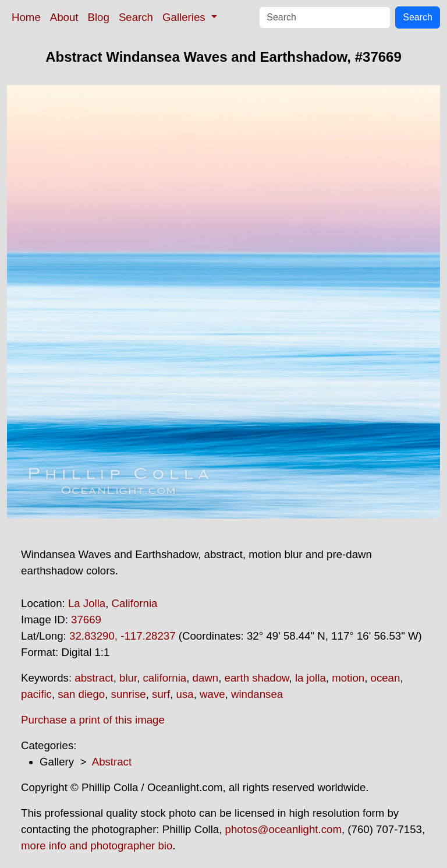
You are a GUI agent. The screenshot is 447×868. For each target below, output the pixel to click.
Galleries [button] (185, 17)
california (165, 678)
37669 (86, 620)
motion (348, 678)
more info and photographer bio (97, 846)
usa (185, 694)
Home (26, 17)
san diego (81, 694)
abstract (94, 678)
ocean (386, 678)
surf (161, 694)
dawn (206, 678)
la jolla (311, 678)
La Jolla (87, 603)
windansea (257, 694)
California (135, 603)
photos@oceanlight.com (283, 829)
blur (128, 678)
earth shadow (257, 678)
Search (136, 17)
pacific (36, 694)
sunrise (129, 694)
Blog (99, 17)
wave (212, 694)
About (64, 17)
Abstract (112, 762)
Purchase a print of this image (93, 720)
